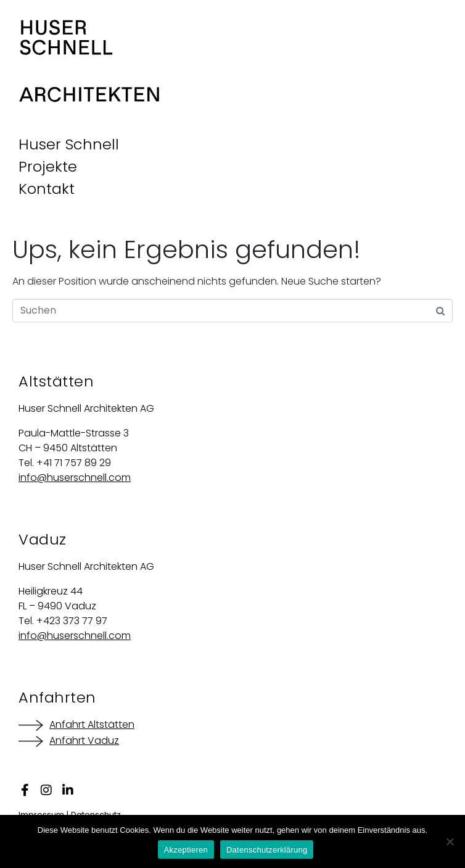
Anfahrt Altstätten (92, 724)
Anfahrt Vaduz (84, 741)
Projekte (48, 166)
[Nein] (450, 841)
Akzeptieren (186, 850)
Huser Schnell (69, 144)
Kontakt (47, 189)
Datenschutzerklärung (267, 850)
